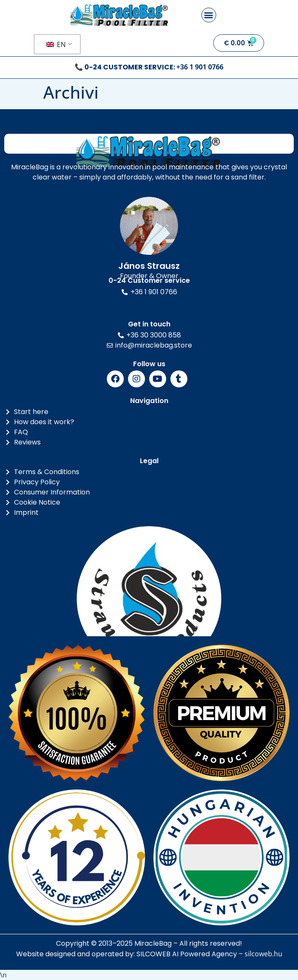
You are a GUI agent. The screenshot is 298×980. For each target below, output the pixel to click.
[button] (209, 15)
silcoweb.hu (263, 954)
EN (56, 44)
